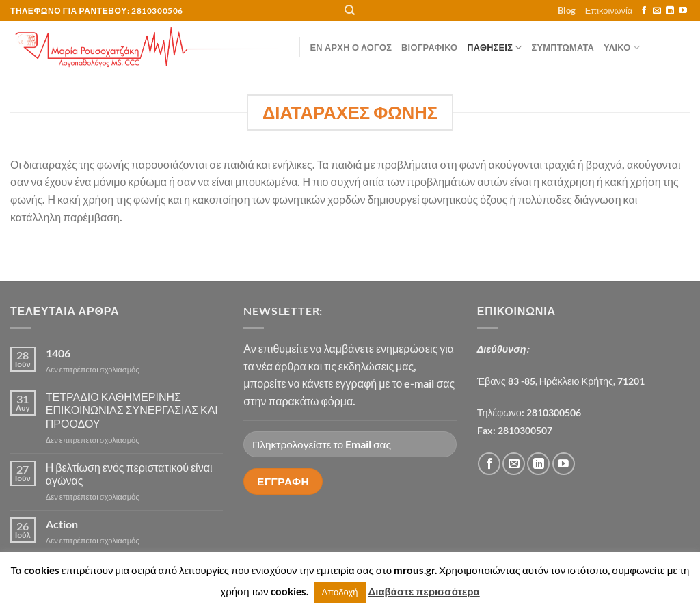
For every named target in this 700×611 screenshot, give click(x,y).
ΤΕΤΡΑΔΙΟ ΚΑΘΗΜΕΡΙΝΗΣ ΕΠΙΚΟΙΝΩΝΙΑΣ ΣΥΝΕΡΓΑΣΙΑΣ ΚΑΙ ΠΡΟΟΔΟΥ (132, 410)
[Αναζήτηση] (350, 10)
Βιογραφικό (429, 47)
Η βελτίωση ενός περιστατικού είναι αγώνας (129, 474)
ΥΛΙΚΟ (622, 47)
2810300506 (554, 412)
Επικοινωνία (609, 10)
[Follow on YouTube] (683, 11)
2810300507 (525, 430)
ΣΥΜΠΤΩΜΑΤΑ (563, 47)
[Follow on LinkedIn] (670, 11)
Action (62, 524)
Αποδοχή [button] (340, 592)
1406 (58, 353)
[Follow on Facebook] (644, 11)
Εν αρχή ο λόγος (351, 47)
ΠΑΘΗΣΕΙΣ (494, 47)
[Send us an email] (657, 11)
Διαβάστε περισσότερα (423, 591)
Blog (567, 10)
